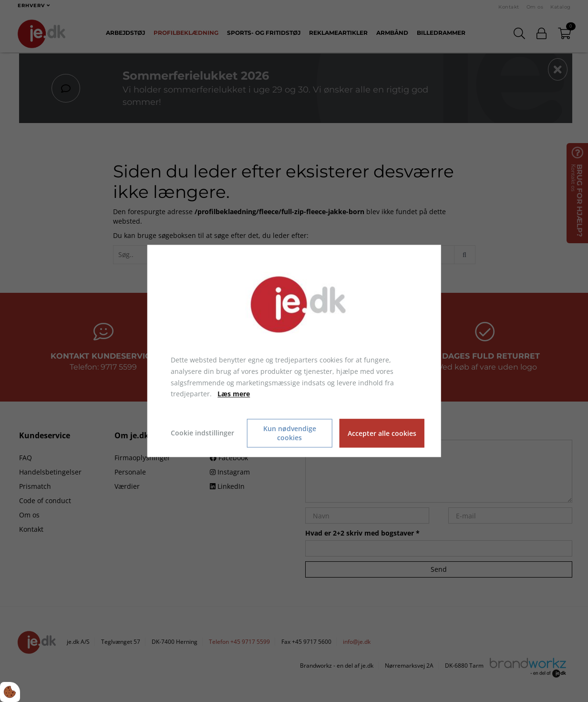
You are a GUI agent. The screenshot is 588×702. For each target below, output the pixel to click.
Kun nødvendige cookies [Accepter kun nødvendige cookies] (290, 434)
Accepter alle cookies (382, 433)
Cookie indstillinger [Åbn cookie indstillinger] (202, 433)
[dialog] (294, 351)
